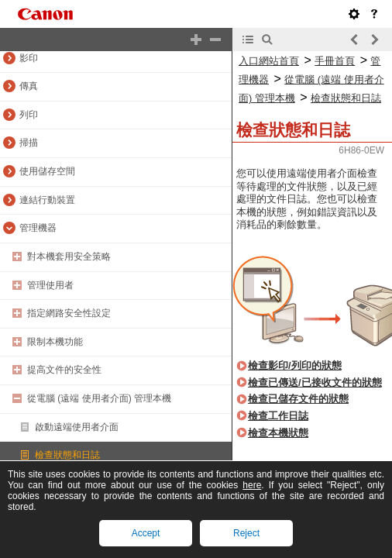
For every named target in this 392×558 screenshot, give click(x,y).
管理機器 (38, 228)
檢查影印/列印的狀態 (295, 365)
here (252, 485)
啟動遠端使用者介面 (77, 427)
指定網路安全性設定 (69, 313)
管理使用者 (50, 285)
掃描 (29, 143)
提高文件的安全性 (64, 370)
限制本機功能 (55, 342)
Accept (146, 533)
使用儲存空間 (47, 171)
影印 (29, 58)
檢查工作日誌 (278, 416)
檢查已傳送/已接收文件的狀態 (315, 382)
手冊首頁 (335, 61)
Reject (246, 533)
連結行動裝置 (47, 200)
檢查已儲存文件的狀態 (298, 399)
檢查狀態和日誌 (67, 455)
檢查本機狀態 (278, 433)
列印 (29, 115)
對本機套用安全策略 (69, 257)
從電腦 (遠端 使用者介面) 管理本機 (99, 398)
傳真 (29, 86)
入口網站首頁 (269, 61)
